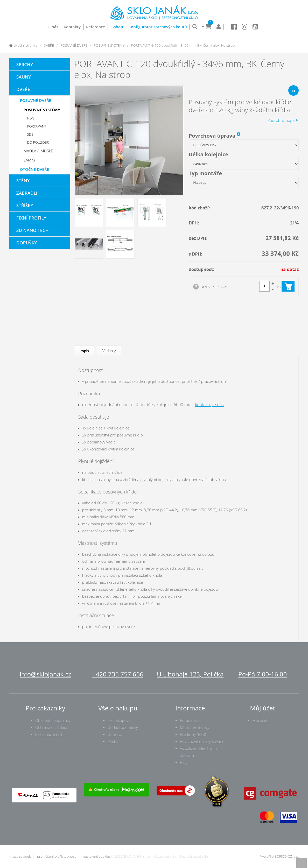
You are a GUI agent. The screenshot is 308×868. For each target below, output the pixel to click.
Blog (184, 762)
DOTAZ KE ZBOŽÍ (214, 287)
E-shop (117, 27)
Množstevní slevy (195, 727)
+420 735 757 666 (118, 674)
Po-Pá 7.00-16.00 (262, 674)
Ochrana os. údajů (51, 727)
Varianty (109, 351)
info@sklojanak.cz (45, 674)
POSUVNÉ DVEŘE (74, 45)
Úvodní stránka (23, 45)
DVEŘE (49, 45)
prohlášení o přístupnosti (57, 856)
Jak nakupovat (120, 720)
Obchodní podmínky (53, 720)
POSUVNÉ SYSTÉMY (109, 45)
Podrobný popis (283, 120)
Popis (84, 351)
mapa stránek (20, 856)
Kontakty (72, 27)
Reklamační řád (49, 734)
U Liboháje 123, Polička (190, 674)
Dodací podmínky (123, 727)
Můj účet (260, 720)
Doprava (115, 734)
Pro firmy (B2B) (193, 734)
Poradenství (190, 720)
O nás (53, 27)
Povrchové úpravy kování (202, 741)
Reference (96, 27)
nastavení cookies (97, 856)
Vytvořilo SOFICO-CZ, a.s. (280, 856)
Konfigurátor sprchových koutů (158, 27)
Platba (113, 741)
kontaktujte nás (209, 405)
